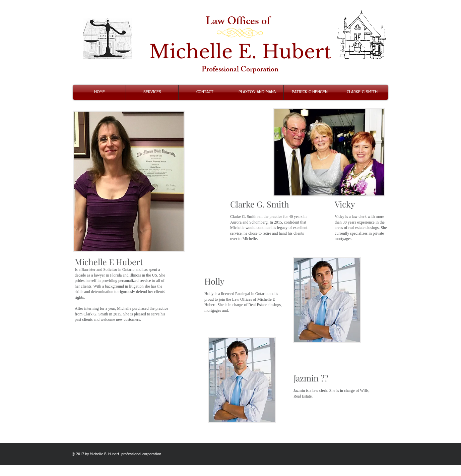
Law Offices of (240, 22)
